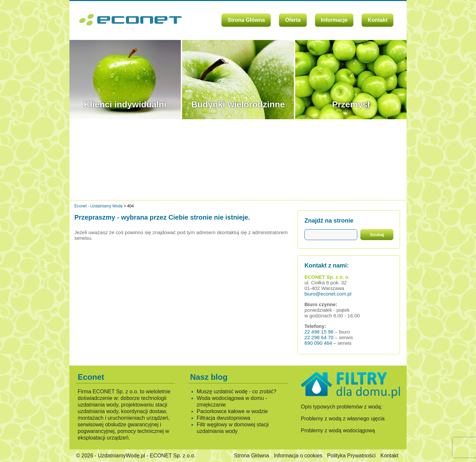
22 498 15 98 (319, 332)
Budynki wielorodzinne (238, 104)
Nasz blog (209, 377)
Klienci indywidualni (125, 104)
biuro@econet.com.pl (328, 294)
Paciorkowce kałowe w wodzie (232, 411)
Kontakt (377, 20)
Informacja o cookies (298, 456)
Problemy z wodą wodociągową (338, 430)
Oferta (293, 20)
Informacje (334, 20)
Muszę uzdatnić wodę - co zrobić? (237, 391)
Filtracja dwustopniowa (223, 418)
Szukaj (377, 235)
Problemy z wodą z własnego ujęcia (343, 419)
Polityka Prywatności (352, 456)
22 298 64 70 (319, 337)
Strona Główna (246, 20)
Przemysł (351, 104)
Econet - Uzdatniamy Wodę (99, 206)
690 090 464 (318, 343)
